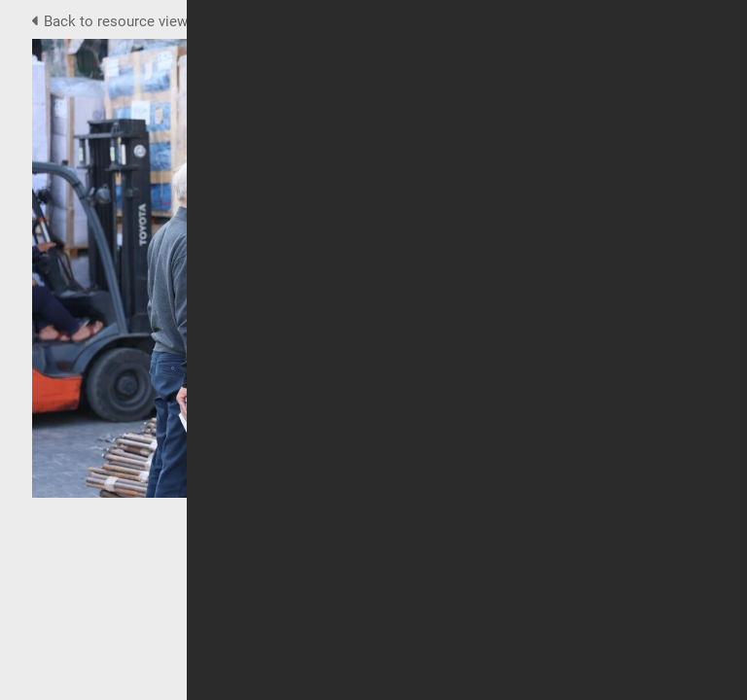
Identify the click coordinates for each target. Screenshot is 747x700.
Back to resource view (112, 21)
